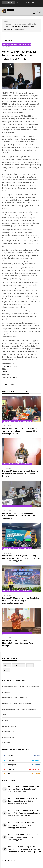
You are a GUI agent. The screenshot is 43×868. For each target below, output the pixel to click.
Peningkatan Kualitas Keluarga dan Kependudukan (21, 687)
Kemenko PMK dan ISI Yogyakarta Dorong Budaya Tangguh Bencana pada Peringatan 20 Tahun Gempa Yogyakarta (25, 849)
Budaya (5, 720)
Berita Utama (9, 40)
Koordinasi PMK (8, 737)
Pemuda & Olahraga (10, 726)
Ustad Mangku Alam (9, 366)
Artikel (7, 665)
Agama (5, 715)
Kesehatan (6, 692)
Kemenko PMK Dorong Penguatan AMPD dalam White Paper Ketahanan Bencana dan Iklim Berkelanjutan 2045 (24, 813)
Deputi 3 (5, 372)
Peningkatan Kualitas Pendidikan (15, 698)
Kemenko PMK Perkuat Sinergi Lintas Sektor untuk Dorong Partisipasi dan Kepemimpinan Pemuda (23, 801)
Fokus (30, 665)
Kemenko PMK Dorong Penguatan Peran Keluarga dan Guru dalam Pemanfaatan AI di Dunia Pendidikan (24, 789)
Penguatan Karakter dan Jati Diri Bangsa (17, 703)
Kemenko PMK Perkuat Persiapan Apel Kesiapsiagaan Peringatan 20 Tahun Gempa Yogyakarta (23, 837)
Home (6, 22)
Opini (6, 670)
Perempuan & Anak (9, 732)
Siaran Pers (6, 743)
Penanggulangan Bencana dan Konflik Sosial (20, 24)
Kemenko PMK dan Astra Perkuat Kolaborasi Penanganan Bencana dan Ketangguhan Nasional (23, 825)
